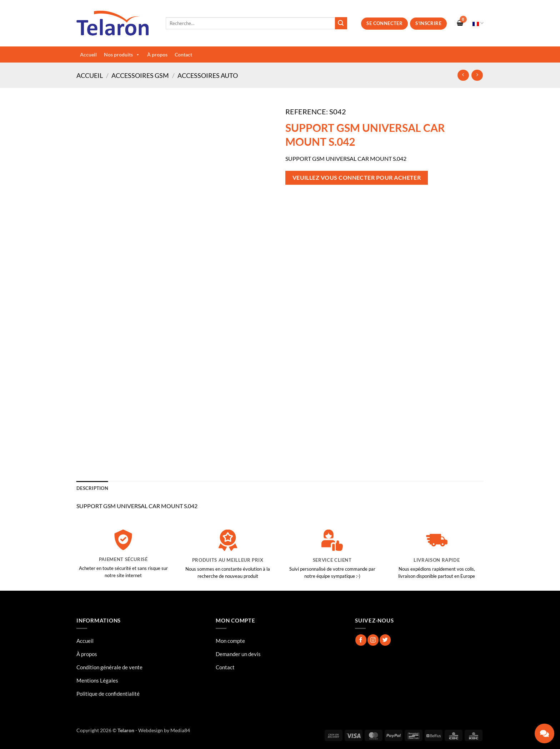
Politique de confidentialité (108, 694)
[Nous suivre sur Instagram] (373, 640)
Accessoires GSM (140, 75)
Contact (183, 54)
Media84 (180, 730)
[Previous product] (477, 75)
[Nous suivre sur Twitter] (385, 640)
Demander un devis (238, 654)
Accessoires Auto (208, 75)
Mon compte (230, 641)
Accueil (88, 54)
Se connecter (384, 23)
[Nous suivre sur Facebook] (361, 640)
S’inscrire (428, 23)
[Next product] (463, 75)
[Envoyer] (341, 23)
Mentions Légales (97, 680)
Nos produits (122, 55)
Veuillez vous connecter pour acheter (357, 178)
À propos (157, 54)
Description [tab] (92, 488)
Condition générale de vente (109, 667)
